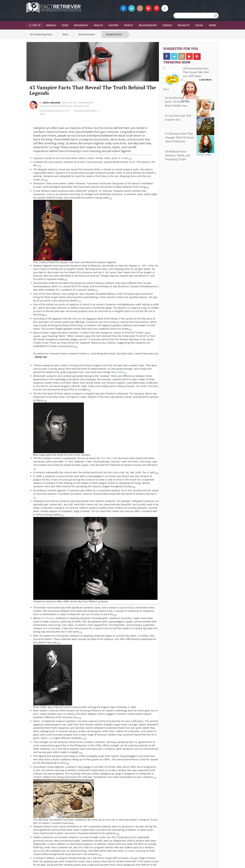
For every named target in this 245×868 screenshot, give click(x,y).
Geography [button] (81, 25)
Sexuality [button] (184, 25)
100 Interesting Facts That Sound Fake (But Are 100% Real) (196, 72)
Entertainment (87, 34)
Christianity (48, 618)
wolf (120, 372)
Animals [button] (51, 25)
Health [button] (98, 25)
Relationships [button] (148, 25)
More (65, 34)
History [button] (114, 25)
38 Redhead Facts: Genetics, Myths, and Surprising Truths (178, 155)
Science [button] (167, 25)
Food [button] (65, 25)
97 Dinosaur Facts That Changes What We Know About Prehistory (180, 137)
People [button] (129, 25)
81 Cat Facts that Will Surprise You (178, 118)
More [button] (212, 25)
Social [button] (199, 25)
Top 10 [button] (35, 25)
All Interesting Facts (41, 34)
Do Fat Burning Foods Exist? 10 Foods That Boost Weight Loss (178, 102)
